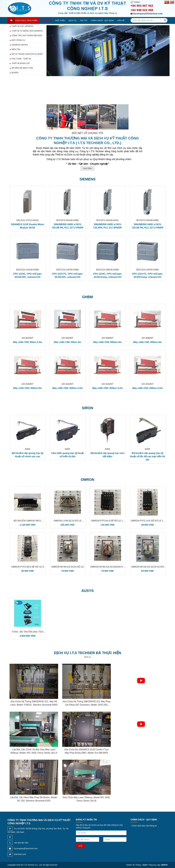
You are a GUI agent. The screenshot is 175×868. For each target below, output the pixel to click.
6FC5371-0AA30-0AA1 (107, 220)
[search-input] (149, 20)
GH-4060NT (148, 338)
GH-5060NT (107, 338)
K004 (28, 449)
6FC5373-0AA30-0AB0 (68, 220)
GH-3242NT (68, 384)
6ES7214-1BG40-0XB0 (108, 270)
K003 (67, 449)
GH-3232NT (107, 384)
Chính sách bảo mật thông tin (144, 826)
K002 (108, 449)
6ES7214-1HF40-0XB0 (148, 270)
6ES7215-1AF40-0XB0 (67, 270)
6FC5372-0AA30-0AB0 (148, 220)
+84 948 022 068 (142, 10)
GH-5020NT (68, 338)
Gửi (80, 846)
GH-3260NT (27, 384)
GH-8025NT (27, 338)
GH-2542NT (148, 384)
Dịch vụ (73, 20)
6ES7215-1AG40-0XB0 (28, 270)
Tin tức (84, 20)
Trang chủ (46, 20)
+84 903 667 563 (142, 6)
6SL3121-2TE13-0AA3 (28, 220)
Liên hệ (121, 20)
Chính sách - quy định (102, 20)
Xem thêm (87, 168)
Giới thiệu (60, 20)
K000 (147, 449)
